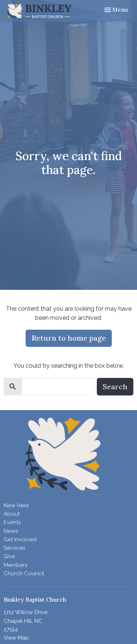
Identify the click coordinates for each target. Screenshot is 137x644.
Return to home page (69, 338)
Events (12, 522)
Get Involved (20, 539)
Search (115, 387)
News (11, 531)
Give (9, 556)
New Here (16, 505)
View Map (16, 638)
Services (14, 548)
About (12, 514)
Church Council (24, 573)
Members (16, 565)
